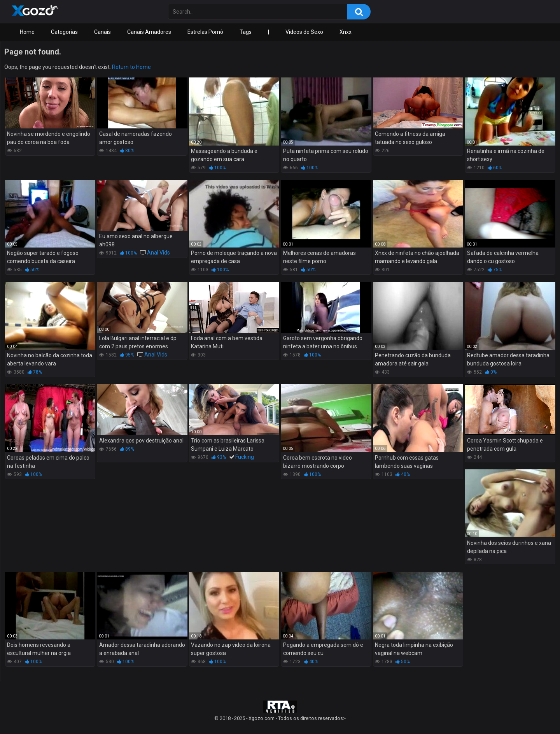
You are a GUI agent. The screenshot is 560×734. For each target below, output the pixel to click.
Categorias (64, 32)
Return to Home (131, 67)
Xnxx (346, 32)
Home (27, 32)
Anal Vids (158, 253)
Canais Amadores (149, 32)
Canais (102, 32)
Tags (246, 32)
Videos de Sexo (304, 32)
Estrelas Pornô (205, 32)
